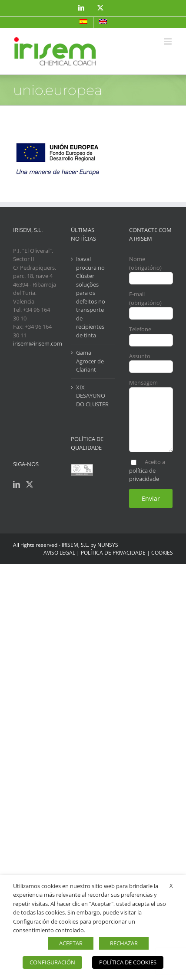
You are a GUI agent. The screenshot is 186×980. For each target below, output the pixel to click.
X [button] (171, 885)
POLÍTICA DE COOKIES (128, 962)
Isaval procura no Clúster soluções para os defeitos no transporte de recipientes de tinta (91, 297)
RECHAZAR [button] (124, 943)
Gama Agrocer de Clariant (90, 361)
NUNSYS (108, 545)
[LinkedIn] (17, 484)
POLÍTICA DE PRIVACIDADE (113, 553)
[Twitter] (30, 484)
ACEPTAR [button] (71, 943)
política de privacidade (144, 475)
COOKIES (162, 553)
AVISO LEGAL (59, 553)
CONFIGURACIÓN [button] (52, 962)
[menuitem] (83, 22)
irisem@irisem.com (38, 343)
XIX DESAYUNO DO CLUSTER (92, 396)
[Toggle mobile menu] (168, 41)
